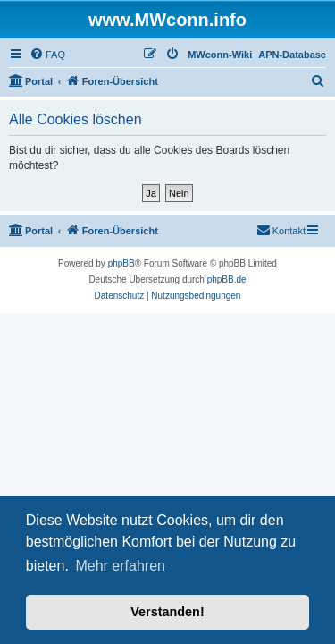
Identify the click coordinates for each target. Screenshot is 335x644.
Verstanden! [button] (167, 612)
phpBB (121, 263)
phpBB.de (227, 280)
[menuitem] (47, 55)
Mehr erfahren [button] (120, 566)
